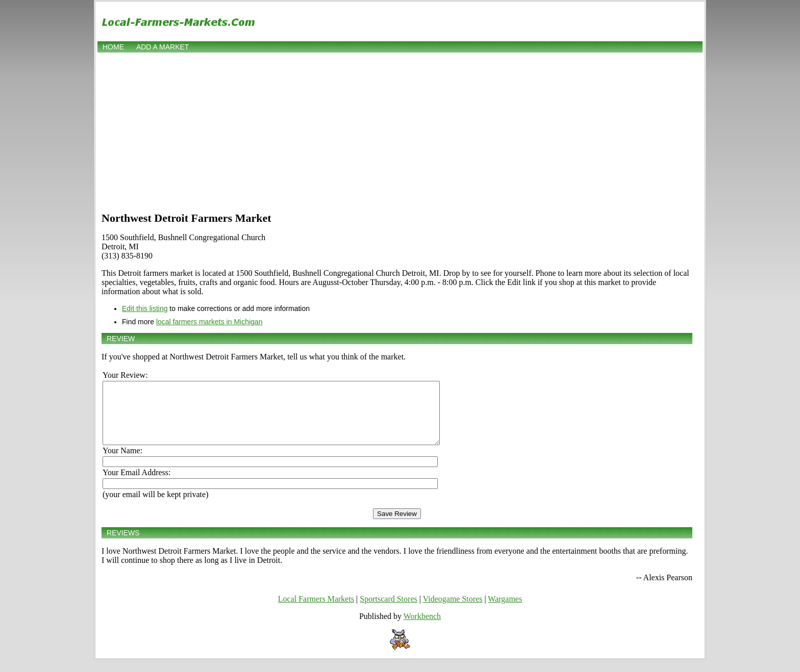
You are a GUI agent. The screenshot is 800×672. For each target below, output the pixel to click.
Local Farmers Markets (316, 611)
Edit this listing (145, 308)
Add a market (162, 47)
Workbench (422, 628)
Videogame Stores (453, 611)
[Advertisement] (400, 131)
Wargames (505, 611)
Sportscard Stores (388, 611)
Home (113, 47)
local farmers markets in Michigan (209, 322)
